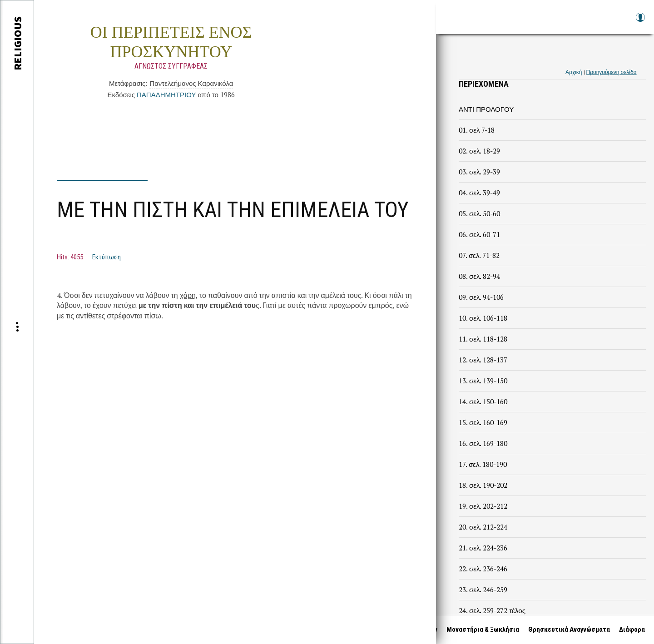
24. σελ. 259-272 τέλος (492, 610)
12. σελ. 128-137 (483, 360)
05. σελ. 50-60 (479, 213)
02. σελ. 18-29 (479, 151)
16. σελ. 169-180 (483, 443)
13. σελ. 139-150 (483, 381)
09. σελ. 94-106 (481, 297)
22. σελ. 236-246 (483, 569)
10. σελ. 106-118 (483, 318)
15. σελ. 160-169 (483, 422)
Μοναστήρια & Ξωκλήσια (483, 629)
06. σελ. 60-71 (479, 234)
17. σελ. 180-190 (483, 464)
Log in (640, 22)
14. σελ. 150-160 (483, 401)
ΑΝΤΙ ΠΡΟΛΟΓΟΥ (486, 109)
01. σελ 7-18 (477, 130)
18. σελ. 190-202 (483, 485)
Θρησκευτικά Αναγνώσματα (569, 629)
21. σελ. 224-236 (483, 548)
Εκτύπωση (107, 257)
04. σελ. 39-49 (479, 193)
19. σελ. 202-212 (483, 506)
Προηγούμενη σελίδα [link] (612, 72)
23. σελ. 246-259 (483, 590)
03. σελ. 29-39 (479, 172)
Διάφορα (632, 629)
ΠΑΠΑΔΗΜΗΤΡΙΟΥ (166, 94)
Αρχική (574, 72)
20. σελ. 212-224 (483, 527)
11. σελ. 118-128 (483, 339)
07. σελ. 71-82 (479, 255)
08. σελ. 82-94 (479, 276)
